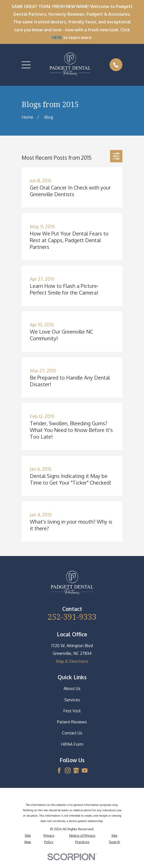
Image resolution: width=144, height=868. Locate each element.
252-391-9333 (72, 617)
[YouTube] (85, 770)
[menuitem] (28, 839)
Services (72, 700)
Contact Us (72, 733)
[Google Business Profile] (76, 770)
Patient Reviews (72, 722)
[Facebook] (59, 770)
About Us (72, 688)
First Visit (72, 711)
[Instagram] (68, 770)
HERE (57, 37)
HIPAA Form (72, 744)
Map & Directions (72, 661)
